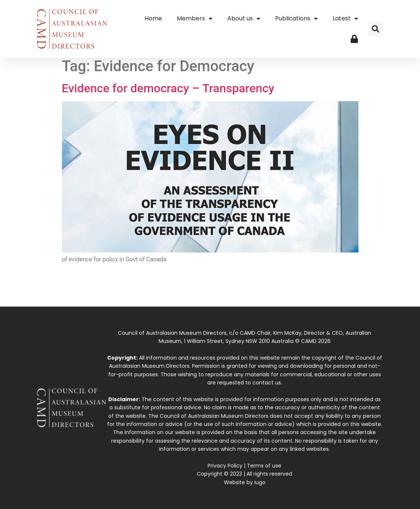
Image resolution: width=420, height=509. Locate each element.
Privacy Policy (225, 466)
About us (244, 19)
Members (195, 19)
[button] (376, 29)
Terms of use (264, 466)
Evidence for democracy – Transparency (168, 88)
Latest (345, 19)
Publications (296, 19)
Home (153, 18)
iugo (260, 482)
